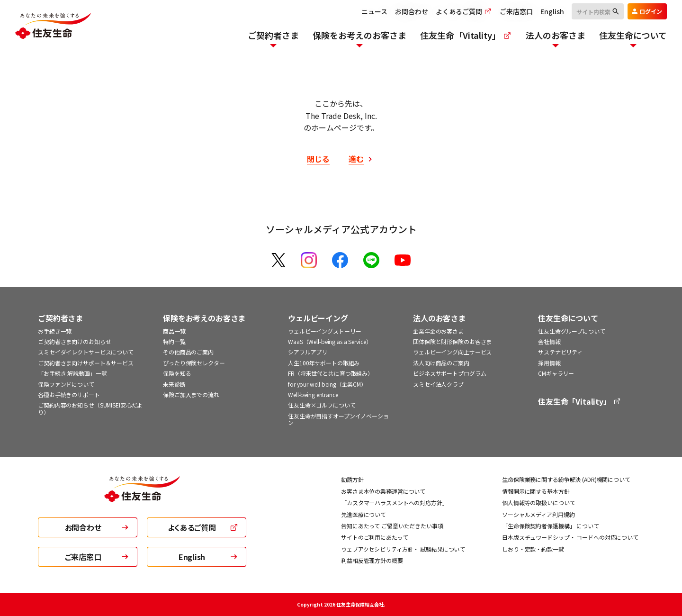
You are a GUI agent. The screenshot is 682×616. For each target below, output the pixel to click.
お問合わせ (412, 11)
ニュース (374, 11)
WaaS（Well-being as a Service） (330, 341)
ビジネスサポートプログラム (449, 373)
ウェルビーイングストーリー (324, 331)
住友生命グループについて (572, 331)
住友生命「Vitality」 (580, 402)
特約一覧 (174, 341)
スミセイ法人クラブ (438, 384)
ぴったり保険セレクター (194, 363)
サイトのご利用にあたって (375, 537)
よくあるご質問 (464, 11)
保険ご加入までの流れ (191, 394)
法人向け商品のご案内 (441, 363)
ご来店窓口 (516, 11)
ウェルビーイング (318, 318)
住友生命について (568, 318)
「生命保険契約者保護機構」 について (551, 526)
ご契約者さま (60, 318)
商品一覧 (174, 331)
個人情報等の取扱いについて (538, 503)
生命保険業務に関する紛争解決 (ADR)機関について (566, 479)
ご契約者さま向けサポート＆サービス (86, 363)
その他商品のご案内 (188, 352)
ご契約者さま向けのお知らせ (74, 341)
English (552, 11)
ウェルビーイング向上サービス (452, 352)
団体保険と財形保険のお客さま (452, 341)
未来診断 (174, 384)
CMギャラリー (556, 373)
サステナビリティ (560, 352)
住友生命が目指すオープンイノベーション (338, 419)
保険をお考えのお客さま (204, 318)
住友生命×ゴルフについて (322, 405)
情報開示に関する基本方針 (536, 491)
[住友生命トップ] (142, 496)
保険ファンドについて (66, 384)
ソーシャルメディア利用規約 (538, 514)
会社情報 (549, 341)
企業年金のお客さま (438, 331)
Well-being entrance (313, 394)
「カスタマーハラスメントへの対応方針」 (395, 503)
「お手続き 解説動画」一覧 (72, 373)
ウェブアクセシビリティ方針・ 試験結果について (403, 549)
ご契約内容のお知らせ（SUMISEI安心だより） (90, 408)
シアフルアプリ (308, 352)
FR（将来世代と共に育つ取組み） (331, 373)
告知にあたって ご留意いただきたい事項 (392, 526)
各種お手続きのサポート (69, 394)
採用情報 (549, 363)
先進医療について (363, 514)
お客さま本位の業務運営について (383, 491)
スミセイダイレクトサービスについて (86, 352)
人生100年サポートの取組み (324, 363)
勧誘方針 (352, 479)
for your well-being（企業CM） (327, 384)
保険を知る (177, 373)
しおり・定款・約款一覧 (533, 549)
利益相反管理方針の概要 (372, 560)
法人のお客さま (439, 318)
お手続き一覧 (55, 331)
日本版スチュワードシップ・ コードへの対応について (570, 537)
